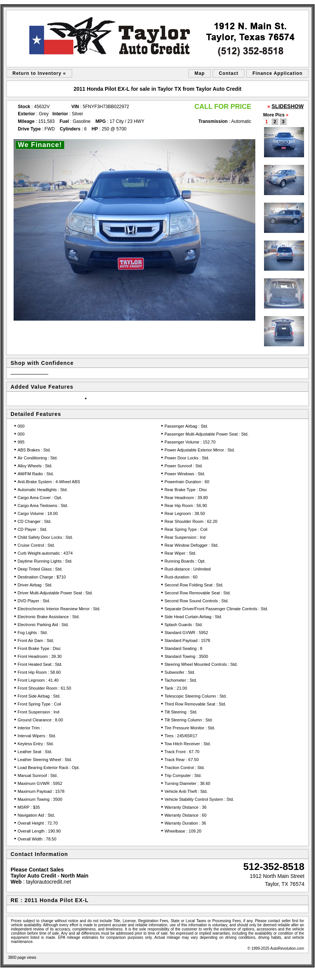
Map (200, 73)
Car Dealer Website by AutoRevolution (283, 972)
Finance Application (277, 73)
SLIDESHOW (288, 106)
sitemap (9, 972)
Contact (229, 73)
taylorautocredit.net (49, 882)
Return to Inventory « (39, 73)
